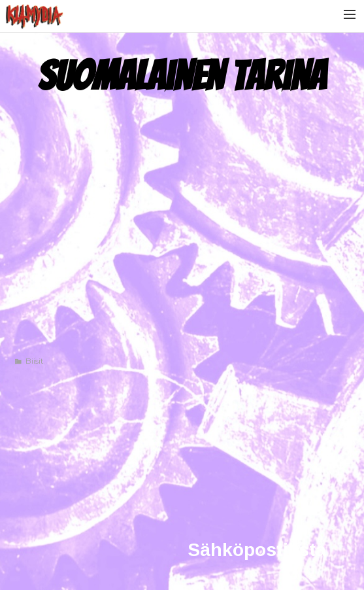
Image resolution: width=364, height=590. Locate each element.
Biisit (35, 361)
